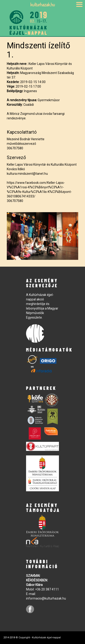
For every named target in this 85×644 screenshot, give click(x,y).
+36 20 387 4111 (47, 589)
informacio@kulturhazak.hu (46, 598)
